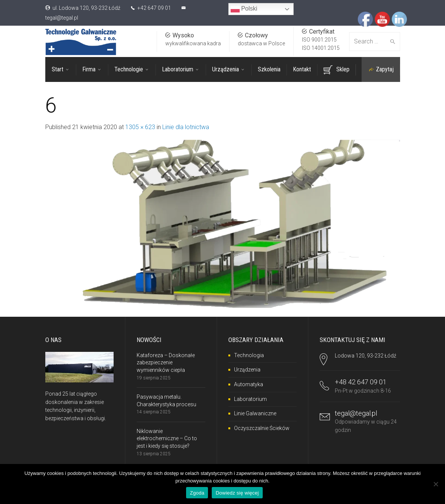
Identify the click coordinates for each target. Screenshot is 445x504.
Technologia (249, 355)
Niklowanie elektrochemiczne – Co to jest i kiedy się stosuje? (167, 438)
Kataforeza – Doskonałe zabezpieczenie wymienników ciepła (166, 363)
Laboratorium (250, 399)
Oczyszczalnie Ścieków (262, 428)
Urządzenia (247, 370)
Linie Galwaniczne (255, 413)
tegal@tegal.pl (62, 18)
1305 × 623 (140, 127)
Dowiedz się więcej (237, 493)
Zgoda (197, 493)
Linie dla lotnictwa (186, 127)
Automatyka (249, 384)
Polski (244, 9)
